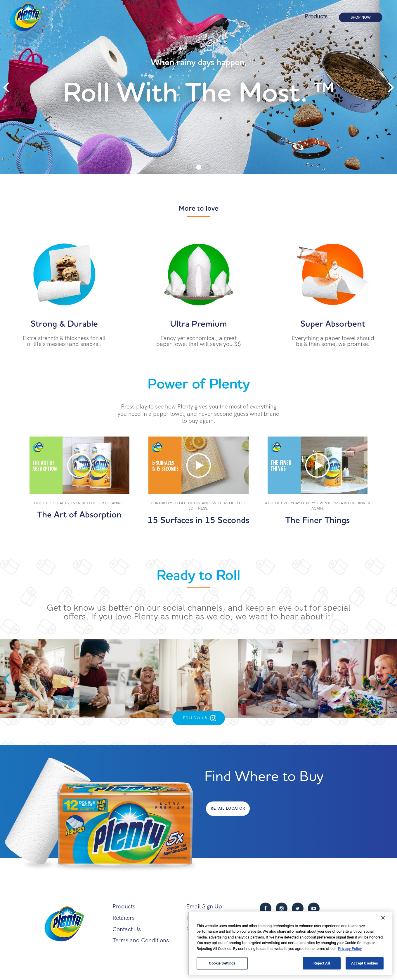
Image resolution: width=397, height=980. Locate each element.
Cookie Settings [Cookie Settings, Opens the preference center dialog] (222, 963)
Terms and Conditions (141, 940)
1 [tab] (190, 167)
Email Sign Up (204, 907)
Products (316, 17)
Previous (6, 87)
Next (391, 87)
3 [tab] (207, 167)
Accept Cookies (365, 963)
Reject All (321, 963)
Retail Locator (228, 808)
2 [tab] (199, 167)
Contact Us (127, 929)
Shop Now (361, 18)
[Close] (383, 918)
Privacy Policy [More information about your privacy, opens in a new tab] (350, 948)
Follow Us (195, 718)
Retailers (124, 918)
